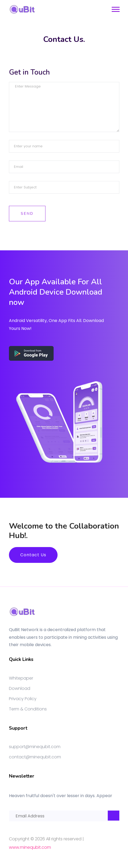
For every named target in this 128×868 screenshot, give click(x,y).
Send (27, 214)
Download (20, 688)
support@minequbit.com (35, 747)
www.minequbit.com (30, 847)
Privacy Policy (23, 699)
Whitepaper (21, 678)
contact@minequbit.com (35, 757)
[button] (115, 8)
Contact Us (33, 555)
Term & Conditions (28, 709)
